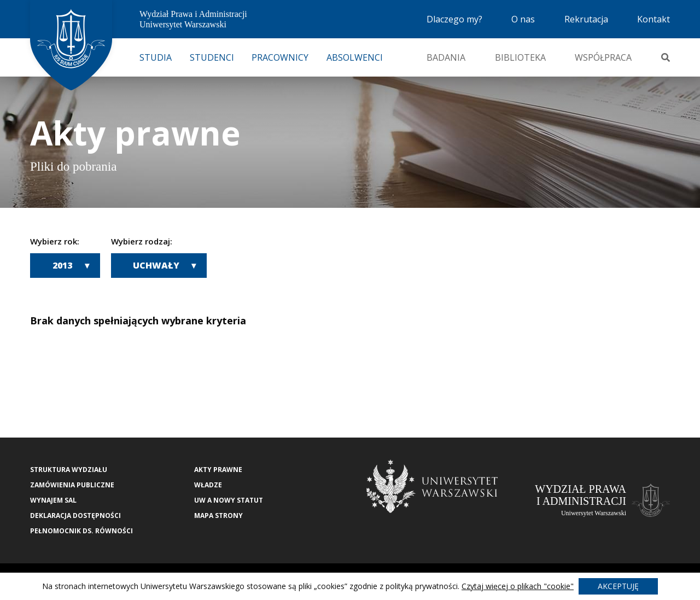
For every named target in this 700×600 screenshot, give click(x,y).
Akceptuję (618, 586)
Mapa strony (218, 515)
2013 (62, 265)
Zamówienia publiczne (72, 485)
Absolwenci (355, 57)
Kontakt (654, 19)
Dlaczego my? (454, 19)
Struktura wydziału (69, 470)
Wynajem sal (53, 500)
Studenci (212, 57)
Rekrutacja (586, 19)
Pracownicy (280, 57)
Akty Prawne (218, 470)
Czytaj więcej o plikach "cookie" (518, 586)
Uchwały (156, 265)
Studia (156, 57)
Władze (208, 485)
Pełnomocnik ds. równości (81, 531)
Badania (446, 57)
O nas (523, 19)
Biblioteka (520, 57)
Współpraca (603, 57)
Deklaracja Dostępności (75, 515)
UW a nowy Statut (229, 500)
